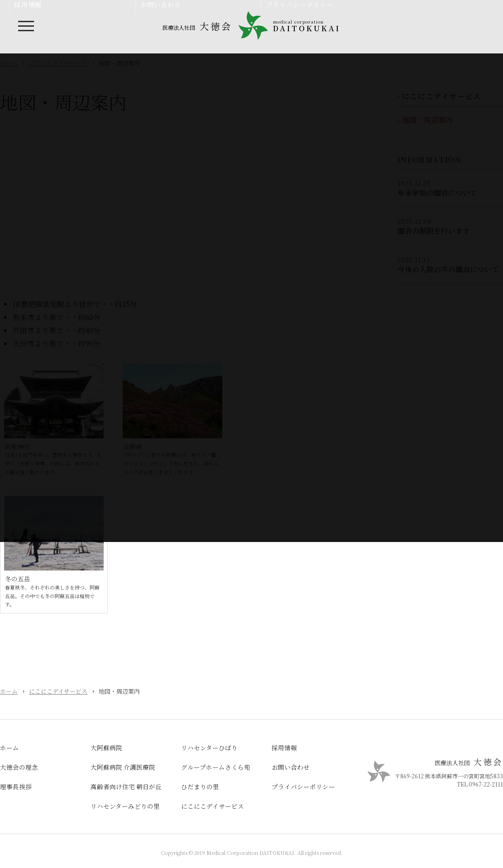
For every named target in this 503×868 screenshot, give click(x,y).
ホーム (9, 691)
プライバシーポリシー (303, 786)
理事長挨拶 (16, 786)
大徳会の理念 (19, 767)
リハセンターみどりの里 (125, 806)
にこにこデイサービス (58, 691)
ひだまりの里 (200, 786)
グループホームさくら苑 (216, 767)
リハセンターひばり (209, 748)
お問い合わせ (291, 767)
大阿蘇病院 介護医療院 (123, 767)
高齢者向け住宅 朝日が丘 (126, 786)
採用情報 (284, 748)
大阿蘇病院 (106, 748)
